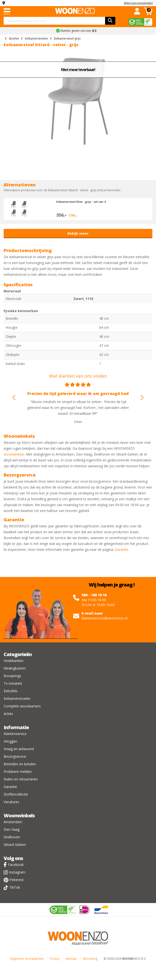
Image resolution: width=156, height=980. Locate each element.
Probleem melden (18, 772)
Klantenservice (15, 734)
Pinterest (17, 880)
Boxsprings (12, 676)
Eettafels (11, 691)
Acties (8, 714)
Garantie (122, 549)
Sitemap (71, 959)
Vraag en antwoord (19, 749)
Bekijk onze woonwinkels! (138, 3)
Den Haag (12, 829)
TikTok (15, 887)
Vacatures (11, 802)
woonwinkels (14, 454)
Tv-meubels (13, 683)
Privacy (55, 959)
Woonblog (90, 959)
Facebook (16, 865)
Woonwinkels (19, 815)
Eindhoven (12, 837)
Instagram (17, 872)
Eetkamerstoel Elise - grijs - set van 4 (81, 202)
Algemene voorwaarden (27, 959)
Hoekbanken (14, 661)
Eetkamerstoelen (17, 698)
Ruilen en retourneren (21, 779)
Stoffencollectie (16, 794)
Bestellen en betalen (20, 764)
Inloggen (10, 741)
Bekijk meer (78, 233)
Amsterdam (13, 822)
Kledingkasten (15, 668)
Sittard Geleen (15, 845)
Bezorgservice (15, 756)
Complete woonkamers (22, 706)
